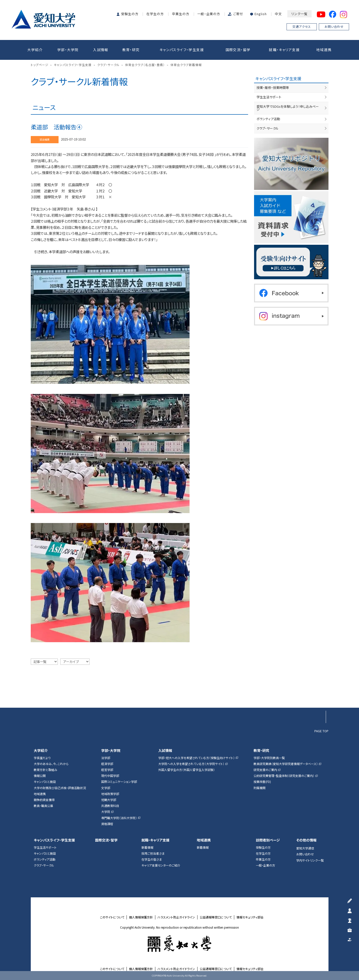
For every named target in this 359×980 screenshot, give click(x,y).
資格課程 (107, 824)
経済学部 (107, 764)
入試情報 (101, 50)
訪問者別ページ (268, 840)
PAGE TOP (321, 731)
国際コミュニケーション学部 (119, 782)
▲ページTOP (320, 697)
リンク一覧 (299, 14)
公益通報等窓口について (216, 917)
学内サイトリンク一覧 (310, 860)
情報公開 (40, 776)
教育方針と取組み (46, 770)
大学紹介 (35, 50)
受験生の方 (130, 14)
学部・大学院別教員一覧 (269, 758)
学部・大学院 (68, 50)
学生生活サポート (269, 97)
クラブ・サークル (268, 128)
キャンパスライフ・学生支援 (182, 50)
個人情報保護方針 (141, 917)
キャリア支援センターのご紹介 (161, 865)
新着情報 (147, 847)
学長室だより (42, 758)
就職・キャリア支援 (284, 50)
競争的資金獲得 (44, 800)
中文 (278, 14)
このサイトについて (112, 917)
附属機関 (260, 788)
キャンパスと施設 (45, 782)
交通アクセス (302, 26)
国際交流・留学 (238, 50)
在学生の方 (155, 14)
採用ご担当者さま (153, 853)
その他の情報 (306, 840)
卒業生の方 (181, 14)
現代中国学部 (110, 776)
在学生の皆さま (152, 859)
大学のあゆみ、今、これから (51, 764)
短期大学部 (109, 800)
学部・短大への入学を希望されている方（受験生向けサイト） (196, 758)
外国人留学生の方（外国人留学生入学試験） (187, 770)
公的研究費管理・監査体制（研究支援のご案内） (284, 776)
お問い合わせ (334, 26)
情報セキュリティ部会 (250, 917)
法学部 (106, 758)
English (261, 14)
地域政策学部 (110, 794)
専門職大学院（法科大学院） (119, 818)
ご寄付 (238, 14)
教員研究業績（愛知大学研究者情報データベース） (286, 764)
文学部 (106, 788)
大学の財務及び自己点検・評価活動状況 (60, 788)
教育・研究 (131, 50)
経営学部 (107, 770)
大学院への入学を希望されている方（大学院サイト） (191, 764)
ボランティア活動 (268, 119)
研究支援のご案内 (265, 770)
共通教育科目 (110, 806)
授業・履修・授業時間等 (273, 87)
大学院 (106, 812)
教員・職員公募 (43, 806)
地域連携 (324, 50)
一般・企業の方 (209, 14)
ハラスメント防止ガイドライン (176, 917)
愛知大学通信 (305, 848)
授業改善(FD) (262, 782)
